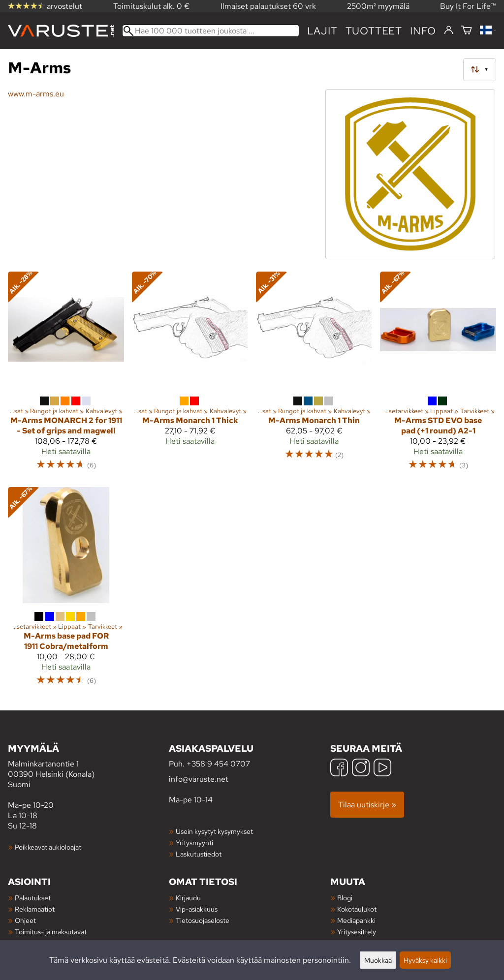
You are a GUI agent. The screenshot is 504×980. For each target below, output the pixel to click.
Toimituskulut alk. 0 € (152, 6)
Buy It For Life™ (468, 6)
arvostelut (45, 6)
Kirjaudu (188, 898)
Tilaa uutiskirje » (367, 805)
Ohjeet (25, 920)
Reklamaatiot (35, 909)
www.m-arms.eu (36, 94)
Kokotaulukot (357, 909)
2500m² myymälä (378, 6)
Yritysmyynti (194, 842)
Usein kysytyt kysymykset (214, 831)
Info (423, 31)
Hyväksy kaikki (425, 960)
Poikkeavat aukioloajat (48, 847)
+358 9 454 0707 (218, 764)
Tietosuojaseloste (203, 920)
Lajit (322, 31)
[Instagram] (361, 769)
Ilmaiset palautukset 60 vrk (268, 6)
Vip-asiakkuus (197, 909)
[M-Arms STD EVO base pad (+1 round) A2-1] (438, 375)
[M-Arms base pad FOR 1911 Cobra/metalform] (66, 591)
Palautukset (33, 898)
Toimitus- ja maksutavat (51, 932)
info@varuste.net (199, 779)
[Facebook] (339, 769)
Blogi (345, 898)
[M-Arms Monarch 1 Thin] (314, 375)
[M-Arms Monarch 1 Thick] (190, 375)
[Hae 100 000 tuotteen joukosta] (211, 31)
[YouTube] (382, 769)
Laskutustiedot (199, 854)
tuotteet (374, 31)
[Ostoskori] (467, 31)
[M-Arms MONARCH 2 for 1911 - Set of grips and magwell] (66, 375)
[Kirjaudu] (449, 31)
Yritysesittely (357, 932)
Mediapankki (356, 920)
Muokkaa (378, 960)
